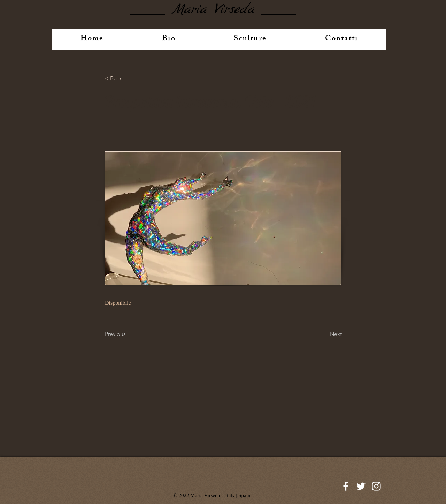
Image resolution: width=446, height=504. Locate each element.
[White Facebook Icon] (346, 486)
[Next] (324, 334)
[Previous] (128, 334)
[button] (128, 78)
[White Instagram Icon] (376, 486)
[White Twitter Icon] (361, 486)
